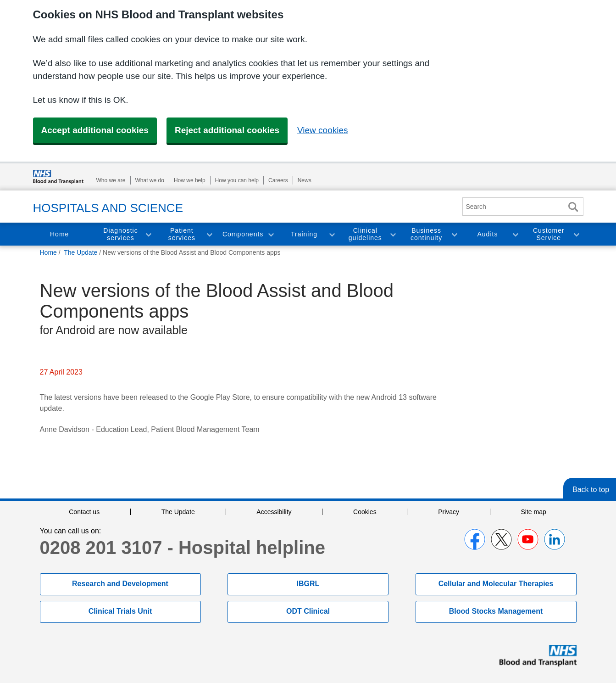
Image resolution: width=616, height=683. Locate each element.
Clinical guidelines (365, 234)
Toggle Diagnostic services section (148, 234)
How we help (190, 180)
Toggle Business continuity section (454, 234)
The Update (178, 512)
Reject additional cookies (227, 130)
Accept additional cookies (95, 130)
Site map (534, 512)
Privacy (449, 512)
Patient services (182, 234)
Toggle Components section (271, 234)
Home (59, 234)
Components (243, 234)
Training (304, 234)
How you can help (237, 180)
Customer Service (549, 234)
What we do (150, 180)
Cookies (365, 512)
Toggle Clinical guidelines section (393, 234)
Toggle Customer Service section (576, 234)
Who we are (111, 180)
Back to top (591, 490)
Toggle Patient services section (209, 234)
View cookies (323, 130)
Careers (278, 180)
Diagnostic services (120, 234)
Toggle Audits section (515, 234)
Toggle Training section (332, 234)
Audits (488, 234)
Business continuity (426, 234)
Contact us (84, 512)
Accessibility (274, 512)
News (305, 180)
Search (573, 207)
